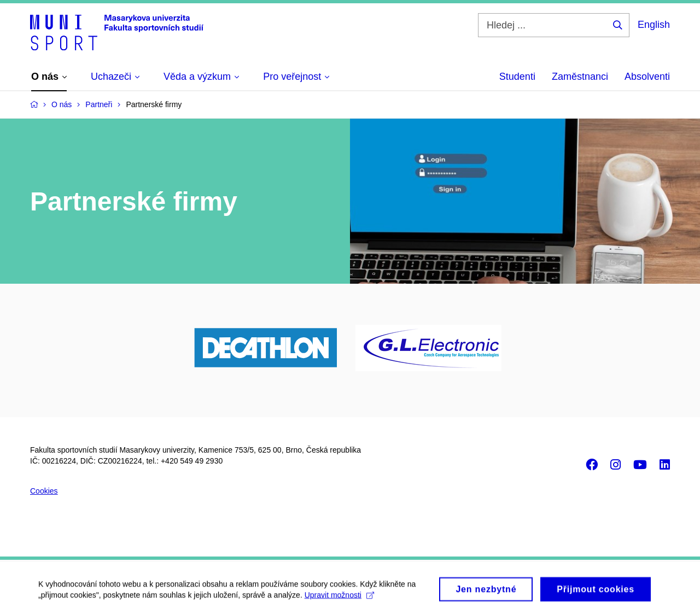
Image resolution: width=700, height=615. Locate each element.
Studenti (517, 77)
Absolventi (647, 77)
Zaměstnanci (580, 77)
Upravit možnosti (339, 598)
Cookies (44, 491)
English (654, 25)
